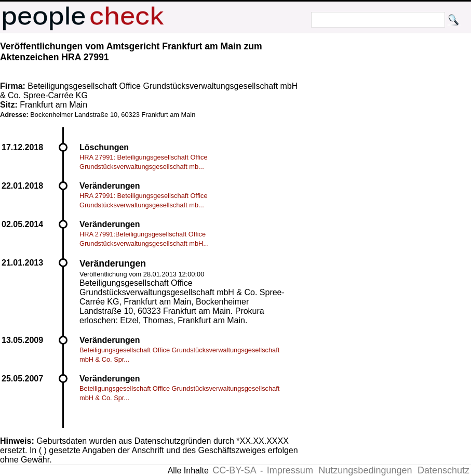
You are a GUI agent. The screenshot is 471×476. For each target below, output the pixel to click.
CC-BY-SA (234, 470)
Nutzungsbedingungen (365, 470)
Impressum (290, 470)
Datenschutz (443, 470)
